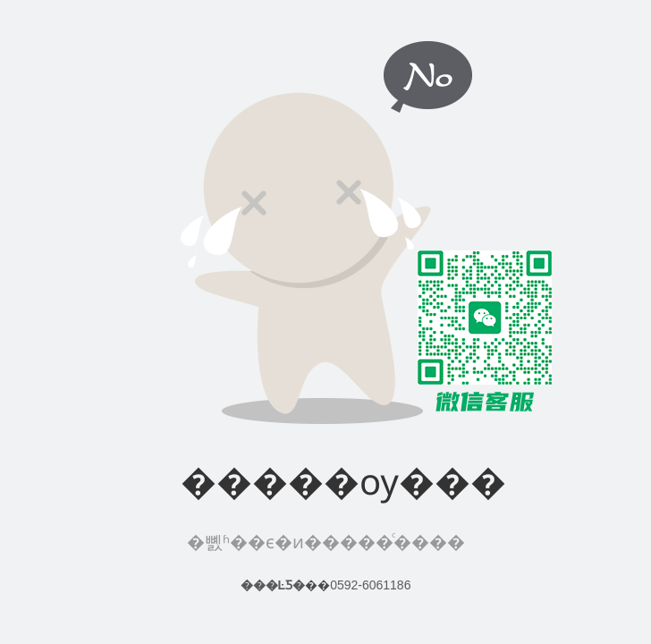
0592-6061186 (370, 585)
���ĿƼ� (273, 585)
